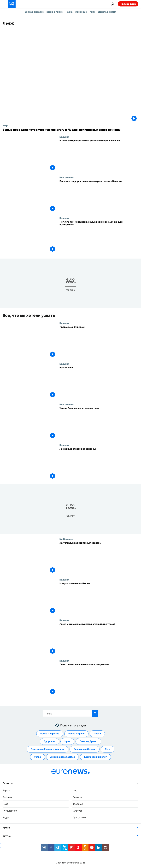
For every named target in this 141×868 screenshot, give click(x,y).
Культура (77, 811)
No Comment (67, 177)
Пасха (69, 12)
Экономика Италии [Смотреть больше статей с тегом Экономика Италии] (85, 749)
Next (5, 804)
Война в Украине (34, 12)
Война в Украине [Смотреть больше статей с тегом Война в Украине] (50, 733)
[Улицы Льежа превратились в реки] (99, 423)
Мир (5, 125)
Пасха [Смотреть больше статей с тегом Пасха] (97, 733)
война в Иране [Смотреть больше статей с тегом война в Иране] (76, 733)
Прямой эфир (128, 4)
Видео (6, 817)
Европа (7, 790)
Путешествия (10, 811)
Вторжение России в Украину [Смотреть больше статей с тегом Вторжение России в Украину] (47, 749)
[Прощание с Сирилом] (99, 342)
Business (7, 797)
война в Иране (55, 12)
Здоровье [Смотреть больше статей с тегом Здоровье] (50, 741)
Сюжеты (7, 783)
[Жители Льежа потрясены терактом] (99, 558)
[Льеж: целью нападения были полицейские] (99, 680)
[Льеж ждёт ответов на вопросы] (99, 464)
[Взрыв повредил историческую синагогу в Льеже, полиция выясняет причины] (70, 130)
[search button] (95, 713)
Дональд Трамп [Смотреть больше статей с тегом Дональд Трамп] (88, 741)
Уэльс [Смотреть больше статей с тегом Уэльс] (38, 757)
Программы (79, 817)
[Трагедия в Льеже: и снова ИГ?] (99, 639)
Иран (92, 12)
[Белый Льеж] (99, 383)
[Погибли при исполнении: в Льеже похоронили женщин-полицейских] (99, 237)
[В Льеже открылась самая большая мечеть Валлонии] (99, 156)
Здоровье (81, 12)
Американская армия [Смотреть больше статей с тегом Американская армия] (62, 757)
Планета (77, 797)
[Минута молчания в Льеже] (99, 598)
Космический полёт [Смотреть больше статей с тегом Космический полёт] (95, 757)
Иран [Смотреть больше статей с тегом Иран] (67, 741)
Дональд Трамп (107, 12)
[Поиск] (71, 713)
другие (6, 836)
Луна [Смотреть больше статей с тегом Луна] (108, 749)
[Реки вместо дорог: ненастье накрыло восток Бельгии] (99, 196)
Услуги (6, 828)
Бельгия (64, 137)
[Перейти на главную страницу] (12, 4)
